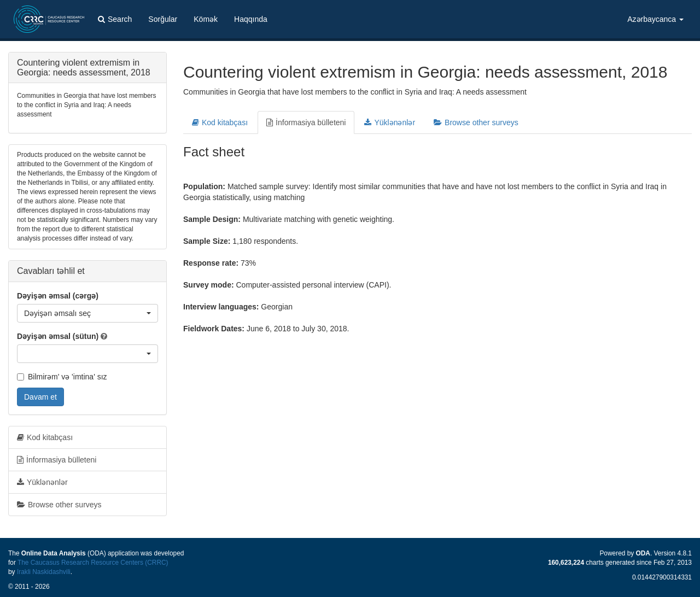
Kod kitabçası (220, 122)
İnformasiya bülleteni (306, 122)
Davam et (40, 397)
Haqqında (251, 19)
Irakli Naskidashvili (44, 572)
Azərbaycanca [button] (655, 19)
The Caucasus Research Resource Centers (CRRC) (93, 563)
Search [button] (115, 19)
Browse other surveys (476, 122)
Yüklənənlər (390, 122)
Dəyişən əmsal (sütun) (58, 336)
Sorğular (163, 19)
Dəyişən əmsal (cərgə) (58, 296)
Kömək (206, 19)
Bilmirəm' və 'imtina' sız (62, 377)
